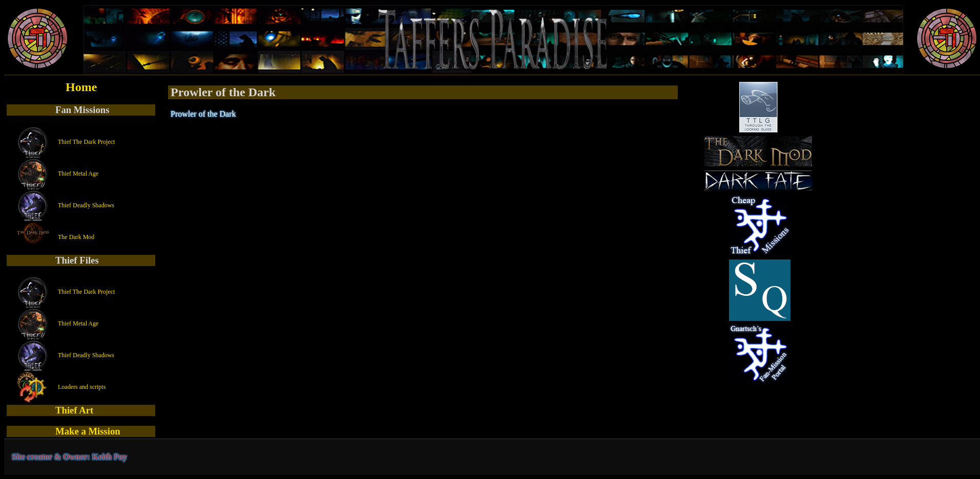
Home (81, 87)
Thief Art (74, 410)
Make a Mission (88, 431)
